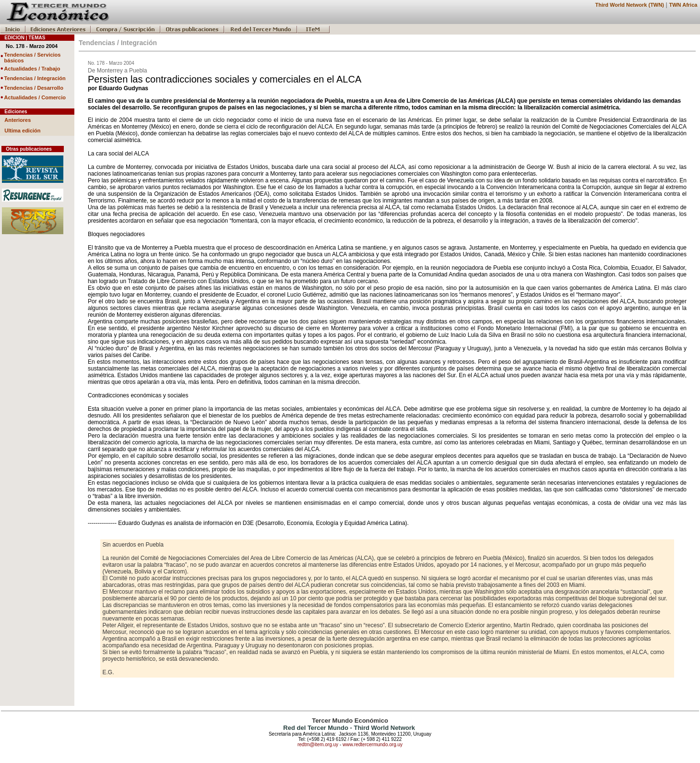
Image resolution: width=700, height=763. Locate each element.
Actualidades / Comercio (35, 97)
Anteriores (18, 120)
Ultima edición (22, 131)
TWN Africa (683, 5)
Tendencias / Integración (35, 78)
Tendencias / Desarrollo (34, 88)
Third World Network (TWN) (629, 5)
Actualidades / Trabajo (32, 69)
